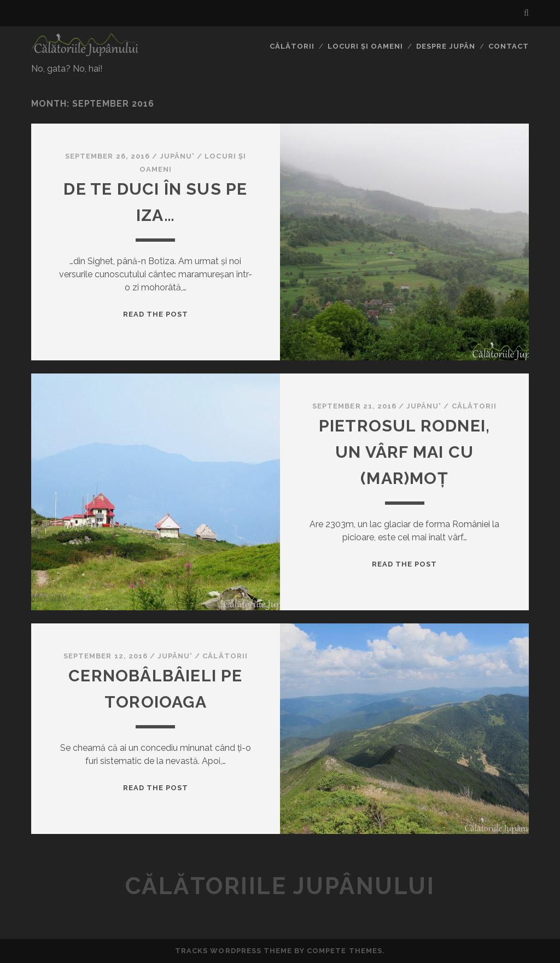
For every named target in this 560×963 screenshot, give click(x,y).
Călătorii (292, 46)
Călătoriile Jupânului (280, 886)
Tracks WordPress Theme (234, 951)
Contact (509, 46)
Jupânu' (177, 156)
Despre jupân (446, 46)
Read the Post (156, 314)
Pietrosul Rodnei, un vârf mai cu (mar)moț (404, 452)
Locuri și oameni (366, 46)
